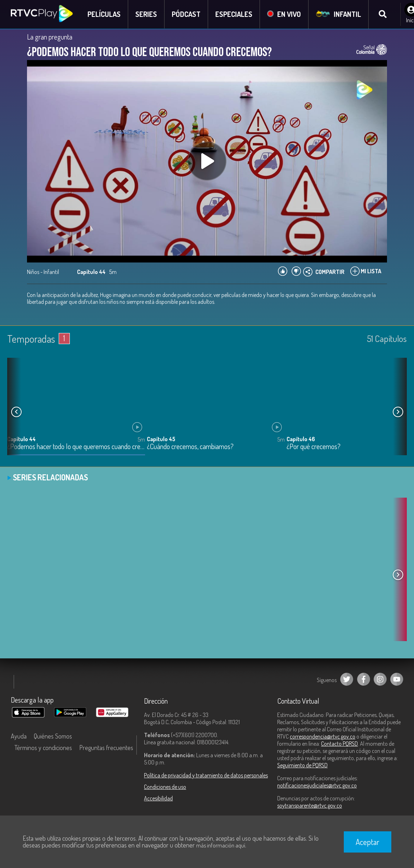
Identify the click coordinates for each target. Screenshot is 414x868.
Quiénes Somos (53, 736)
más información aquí (221, 845)
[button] (398, 412)
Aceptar (368, 842)
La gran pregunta (50, 37)
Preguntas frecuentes (106, 748)
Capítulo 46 (301, 439)
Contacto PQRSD (339, 744)
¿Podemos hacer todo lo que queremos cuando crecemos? (76, 447)
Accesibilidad (158, 798)
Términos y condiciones (43, 748)
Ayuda (19, 736)
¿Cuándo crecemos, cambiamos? (190, 447)
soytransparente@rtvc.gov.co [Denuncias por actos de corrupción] (310, 805)
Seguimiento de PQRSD (302, 765)
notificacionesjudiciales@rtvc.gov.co (317, 785)
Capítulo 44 (21, 439)
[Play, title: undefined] (207, 161)
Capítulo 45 (161, 439)
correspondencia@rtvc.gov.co (323, 736)
